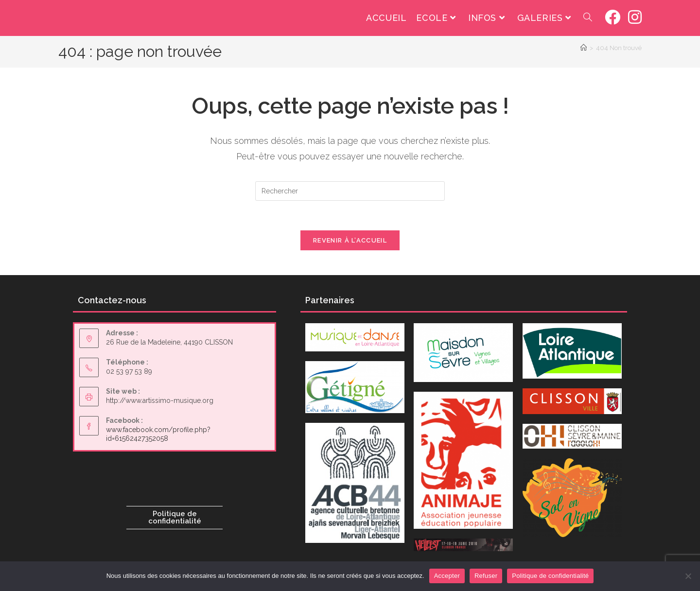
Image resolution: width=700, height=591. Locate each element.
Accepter (447, 576)
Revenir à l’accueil (350, 240)
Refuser (486, 576)
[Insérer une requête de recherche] (350, 191)
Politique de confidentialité (175, 517)
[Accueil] (584, 48)
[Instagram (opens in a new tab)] (635, 17)
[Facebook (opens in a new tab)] (612, 17)
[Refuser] (688, 576)
